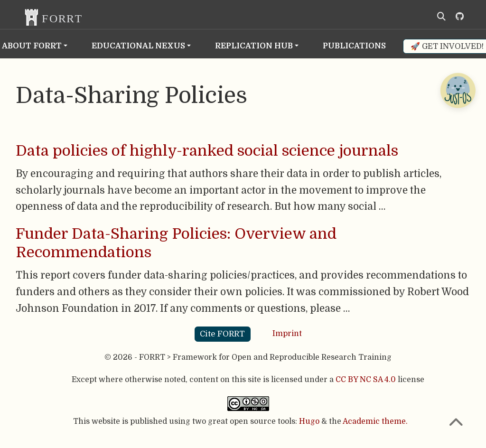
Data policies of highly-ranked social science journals (207, 151)
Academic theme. (375, 421)
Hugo (309, 421)
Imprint (287, 334)
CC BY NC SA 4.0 (366, 380)
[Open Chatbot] (458, 90)
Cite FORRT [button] (222, 334)
